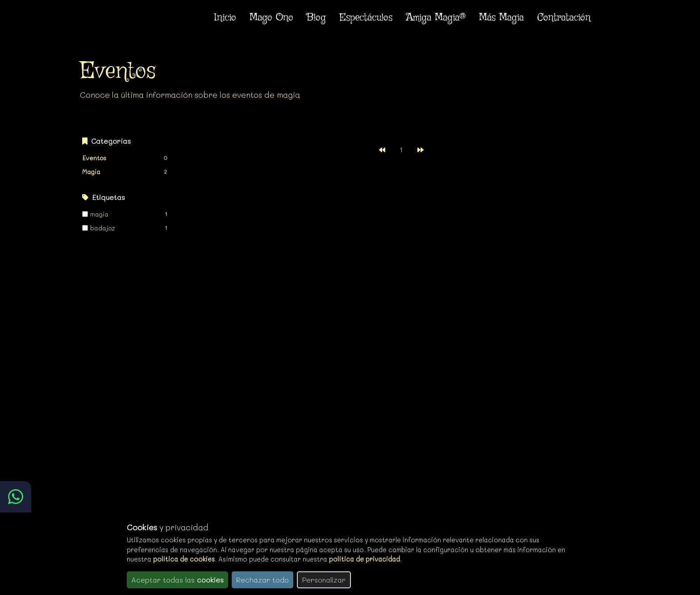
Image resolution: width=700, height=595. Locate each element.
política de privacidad (365, 559)
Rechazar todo (262, 580)
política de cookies (184, 559)
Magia (91, 172)
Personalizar (324, 580)
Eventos (94, 158)
